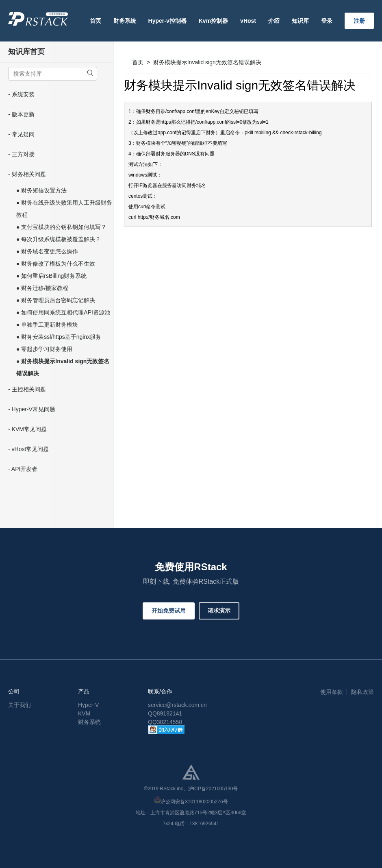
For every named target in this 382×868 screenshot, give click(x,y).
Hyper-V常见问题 (34, 409)
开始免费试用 (169, 611)
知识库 (300, 21)
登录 (327, 21)
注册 (359, 21)
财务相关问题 (29, 174)
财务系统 (125, 21)
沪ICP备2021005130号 (213, 789)
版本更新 (23, 114)
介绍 (274, 21)
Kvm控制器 (213, 21)
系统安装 (23, 94)
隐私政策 (362, 692)
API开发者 (25, 469)
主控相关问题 (29, 389)
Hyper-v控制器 (167, 21)
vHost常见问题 (30, 449)
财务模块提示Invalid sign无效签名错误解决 (207, 62)
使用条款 (332, 692)
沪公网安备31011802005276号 (194, 802)
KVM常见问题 (29, 429)
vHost (248, 21)
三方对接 (23, 154)
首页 (95, 21)
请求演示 (219, 611)
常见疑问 (23, 134)
